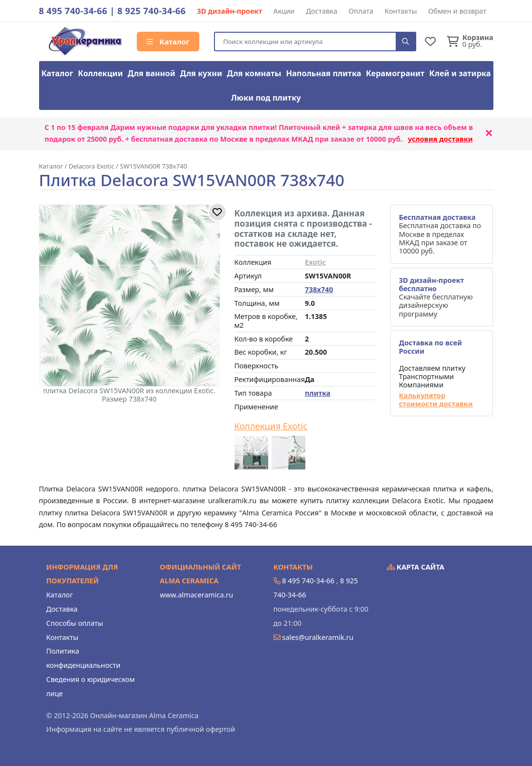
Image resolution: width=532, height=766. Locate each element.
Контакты (401, 11)
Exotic (315, 262)
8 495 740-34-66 (73, 11)
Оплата (361, 11)
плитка (318, 393)
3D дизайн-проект (229, 11)
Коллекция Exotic (271, 426)
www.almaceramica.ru (196, 595)
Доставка (321, 11)
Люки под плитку (266, 98)
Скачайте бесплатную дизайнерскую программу (436, 297)
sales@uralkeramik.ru (318, 637)
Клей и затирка (460, 73)
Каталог (168, 42)
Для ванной (151, 73)
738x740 (319, 289)
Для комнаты (254, 73)
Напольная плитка (323, 73)
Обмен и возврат (457, 11)
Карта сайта (416, 567)
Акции (284, 11)
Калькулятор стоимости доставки (436, 400)
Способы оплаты (75, 623)
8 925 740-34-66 (151, 11)
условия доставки (440, 139)
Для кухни (201, 73)
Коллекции (101, 73)
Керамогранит (395, 73)
